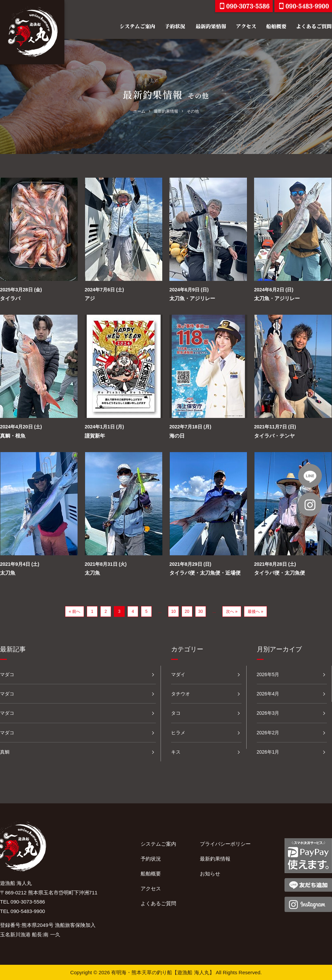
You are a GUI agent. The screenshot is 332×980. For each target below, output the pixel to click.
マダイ (178, 674)
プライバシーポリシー (225, 844)
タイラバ (10, 298)
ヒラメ (178, 733)
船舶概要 (151, 874)
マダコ (7, 674)
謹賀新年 (95, 436)
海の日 (177, 436)
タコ (176, 713)
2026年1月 (268, 752)
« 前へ (75, 611)
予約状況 (151, 859)
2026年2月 (268, 733)
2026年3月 (268, 713)
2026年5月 (268, 674)
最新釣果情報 (215, 859)
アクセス (151, 888)
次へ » (232, 611)
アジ (90, 298)
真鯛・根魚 (13, 436)
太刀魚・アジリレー (192, 298)
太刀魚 (8, 573)
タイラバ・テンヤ (274, 436)
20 (187, 611)
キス (176, 752)
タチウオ (181, 694)
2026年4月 (268, 694)
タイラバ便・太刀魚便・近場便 (205, 573)
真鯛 (5, 752)
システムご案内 (158, 844)
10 (173, 611)
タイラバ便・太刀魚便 (279, 573)
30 (200, 611)
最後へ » (255, 611)
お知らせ (210, 874)
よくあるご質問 (158, 903)
